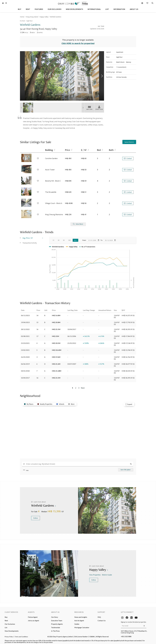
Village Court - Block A (54, 202)
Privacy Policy (9, 635)
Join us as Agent (33, 619)
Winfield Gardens (56, 17)
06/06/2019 (25, 363)
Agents (31, 611)
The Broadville (51, 191)
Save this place (126, 468)
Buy (6, 616)
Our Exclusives (10, 623)
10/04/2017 (25, 377)
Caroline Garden (51, 157)
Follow (36, 517)
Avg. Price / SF (28, 237)
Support (101, 611)
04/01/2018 (25, 370)
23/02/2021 (25, 349)
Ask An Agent (79, 619)
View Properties (95, 574)
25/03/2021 (25, 342)
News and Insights (81, 616)
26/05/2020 (25, 356)
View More (78, 223)
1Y (53, 239)
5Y (64, 239)
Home (22, 17)
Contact (128, 157)
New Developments (12, 630)
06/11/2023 (25, 314)
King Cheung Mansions (54, 213)
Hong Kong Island (32, 17)
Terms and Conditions (21, 635)
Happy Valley (44, 17)
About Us (55, 611)
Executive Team (57, 619)
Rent (6, 619)
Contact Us (102, 619)
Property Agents (57, 623)
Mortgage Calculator (82, 626)
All (75, 239)
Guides (77, 623)
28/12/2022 (25, 328)
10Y (69, 239)
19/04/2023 (25, 321)
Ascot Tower (50, 169)
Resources (79, 611)
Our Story (55, 616)
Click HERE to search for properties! (78, 42)
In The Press (55, 630)
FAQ (99, 616)
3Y (59, 239)
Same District (129, 141)
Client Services (11, 611)
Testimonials (56, 626)
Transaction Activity (30, 242)
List (6, 626)
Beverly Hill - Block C (53, 180)
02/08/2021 (25, 335)
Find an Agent (33, 616)
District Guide (107, 574)
